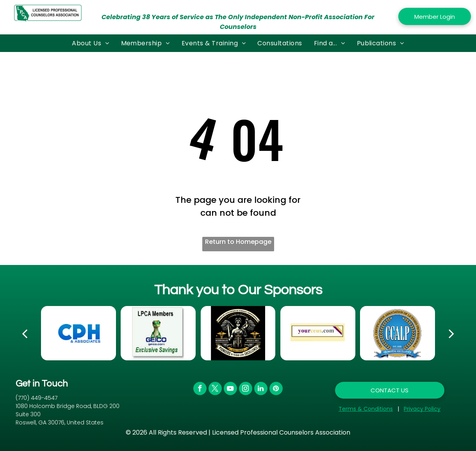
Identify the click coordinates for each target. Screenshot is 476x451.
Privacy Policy (422, 409)
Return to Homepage (238, 242)
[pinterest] (276, 389)
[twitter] (215, 389)
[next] (451, 333)
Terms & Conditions (366, 409)
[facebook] (200, 389)
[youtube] (230, 389)
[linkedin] (261, 389)
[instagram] (246, 389)
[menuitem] (90, 43)
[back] (25, 333)
